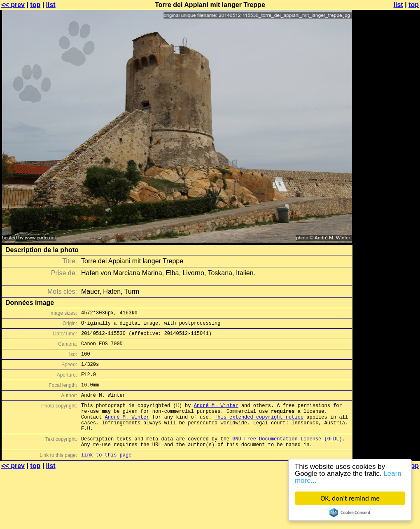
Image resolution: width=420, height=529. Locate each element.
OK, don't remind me (350, 498)
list (51, 5)
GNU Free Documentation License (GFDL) (287, 457)
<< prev (13, 5)
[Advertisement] (387, 106)
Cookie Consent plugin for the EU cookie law (350, 513)
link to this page (106, 476)
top (35, 5)
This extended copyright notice (259, 432)
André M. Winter (216, 418)
